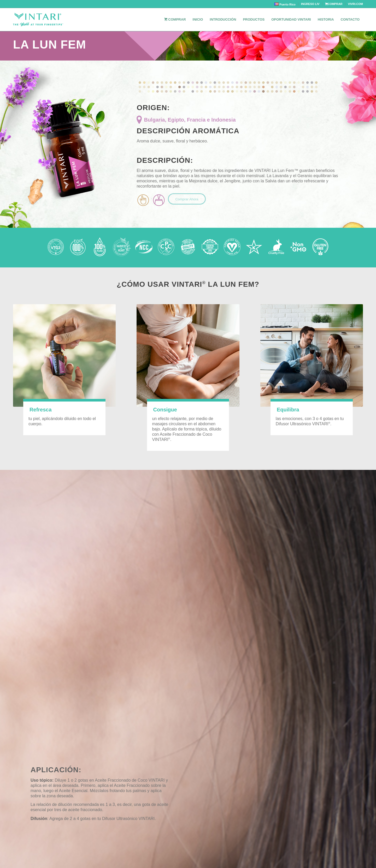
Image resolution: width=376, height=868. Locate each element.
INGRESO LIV (310, 4)
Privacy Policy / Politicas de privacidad (327, 840)
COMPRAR (334, 4)
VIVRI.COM (356, 4)
